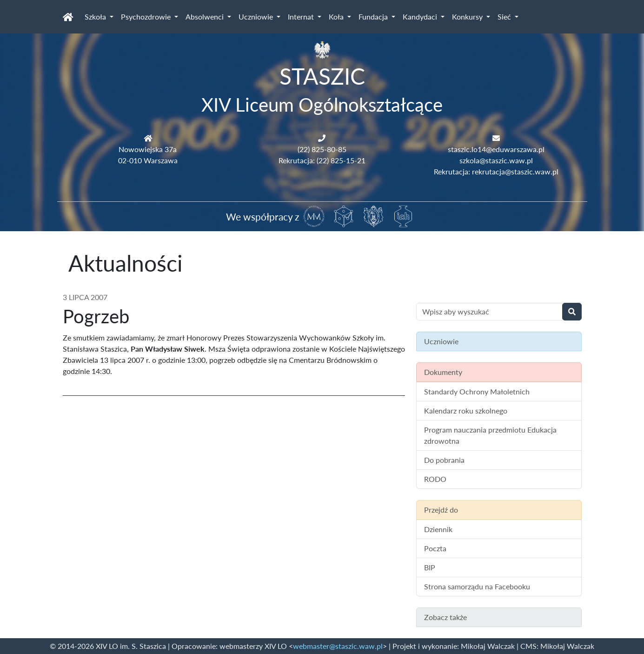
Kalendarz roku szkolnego (466, 410)
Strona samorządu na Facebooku (477, 586)
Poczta (435, 548)
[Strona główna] (68, 17)
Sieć (505, 17)
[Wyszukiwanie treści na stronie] (489, 312)
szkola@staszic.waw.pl (496, 160)
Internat (302, 17)
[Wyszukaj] (572, 312)
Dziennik (438, 529)
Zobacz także (445, 617)
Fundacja (374, 17)
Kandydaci (421, 17)
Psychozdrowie (147, 17)
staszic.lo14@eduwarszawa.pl (496, 149)
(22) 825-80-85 (322, 149)
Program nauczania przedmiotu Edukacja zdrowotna (490, 435)
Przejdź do (441, 510)
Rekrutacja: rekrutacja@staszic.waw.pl (496, 171)
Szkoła (96, 17)
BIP (430, 567)
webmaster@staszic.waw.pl (338, 646)
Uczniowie (257, 17)
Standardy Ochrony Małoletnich (477, 391)
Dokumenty (443, 372)
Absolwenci (206, 17)
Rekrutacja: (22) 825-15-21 (322, 160)
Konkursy (468, 17)
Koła (337, 17)
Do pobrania (444, 460)
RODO (435, 479)
